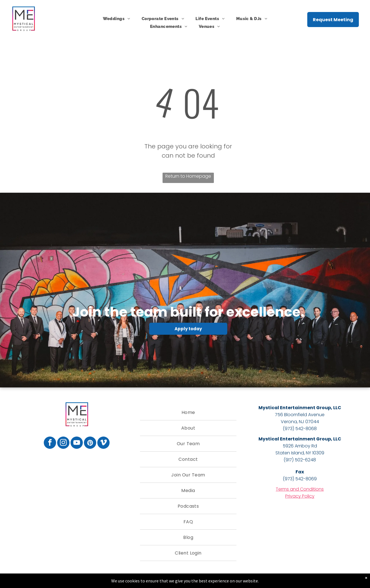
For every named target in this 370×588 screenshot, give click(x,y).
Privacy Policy (300, 496)
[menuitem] (117, 19)
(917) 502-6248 (300, 460)
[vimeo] (103, 443)
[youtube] (77, 443)
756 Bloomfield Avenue (300, 415)
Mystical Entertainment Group (295, 408)
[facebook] (50, 443)
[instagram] (63, 443)
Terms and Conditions (300, 489)
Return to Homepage (188, 176)
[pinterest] (90, 443)
